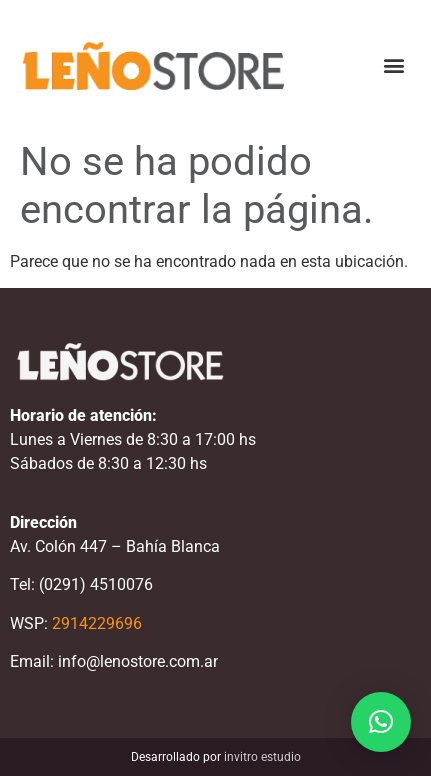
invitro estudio (262, 757)
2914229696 (97, 623)
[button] (394, 65)
